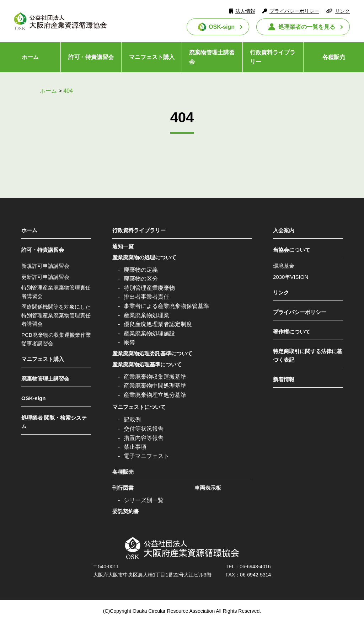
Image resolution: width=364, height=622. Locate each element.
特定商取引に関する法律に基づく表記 (308, 355)
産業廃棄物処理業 (146, 315)
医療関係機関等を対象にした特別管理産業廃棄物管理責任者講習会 (56, 315)
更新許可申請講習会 (45, 277)
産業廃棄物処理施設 (149, 333)
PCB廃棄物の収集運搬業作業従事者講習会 (56, 339)
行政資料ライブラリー (273, 57)
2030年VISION (291, 277)
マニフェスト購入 (152, 57)
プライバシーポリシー (294, 11)
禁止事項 (135, 447)
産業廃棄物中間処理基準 (155, 386)
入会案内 (284, 230)
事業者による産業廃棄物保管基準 (166, 306)
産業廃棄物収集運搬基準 (155, 377)
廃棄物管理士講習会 (212, 57)
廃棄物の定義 (141, 270)
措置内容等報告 (144, 438)
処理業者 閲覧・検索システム (54, 422)
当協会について (292, 250)
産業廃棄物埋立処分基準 (155, 395)
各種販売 (334, 57)
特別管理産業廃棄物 (149, 288)
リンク (342, 11)
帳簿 (129, 342)
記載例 (132, 419)
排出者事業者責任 (146, 297)
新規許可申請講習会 (45, 266)
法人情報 (245, 11)
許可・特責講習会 (91, 57)
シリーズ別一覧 (144, 500)
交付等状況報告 (144, 429)
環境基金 (284, 266)
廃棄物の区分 (141, 279)
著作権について (292, 332)
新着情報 (284, 379)
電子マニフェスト (146, 456)
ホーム (30, 57)
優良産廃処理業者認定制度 (158, 324)
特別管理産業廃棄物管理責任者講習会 (56, 292)
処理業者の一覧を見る (307, 27)
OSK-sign (222, 27)
